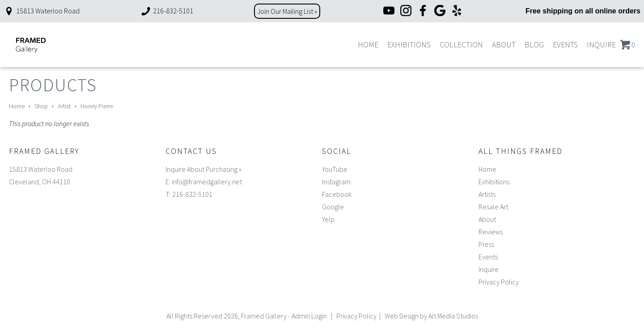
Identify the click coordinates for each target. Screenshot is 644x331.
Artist (64, 106)
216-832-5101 (167, 11)
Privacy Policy (499, 282)
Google (333, 207)
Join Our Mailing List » (287, 11)
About (504, 45)
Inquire (601, 45)
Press (486, 244)
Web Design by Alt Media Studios (431, 316)
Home (368, 45)
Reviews (491, 232)
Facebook (337, 194)
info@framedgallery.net (207, 182)
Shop (41, 106)
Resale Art (493, 207)
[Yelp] (457, 11)
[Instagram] (406, 11)
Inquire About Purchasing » (203, 169)
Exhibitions (409, 45)
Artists (487, 194)
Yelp (328, 219)
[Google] (440, 11)
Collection (461, 45)
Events (565, 45)
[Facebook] (423, 11)
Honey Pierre (97, 106)
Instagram (336, 182)
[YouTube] (389, 11)
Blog (534, 45)
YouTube (335, 169)
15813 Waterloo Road (42, 11)
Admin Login (309, 316)
